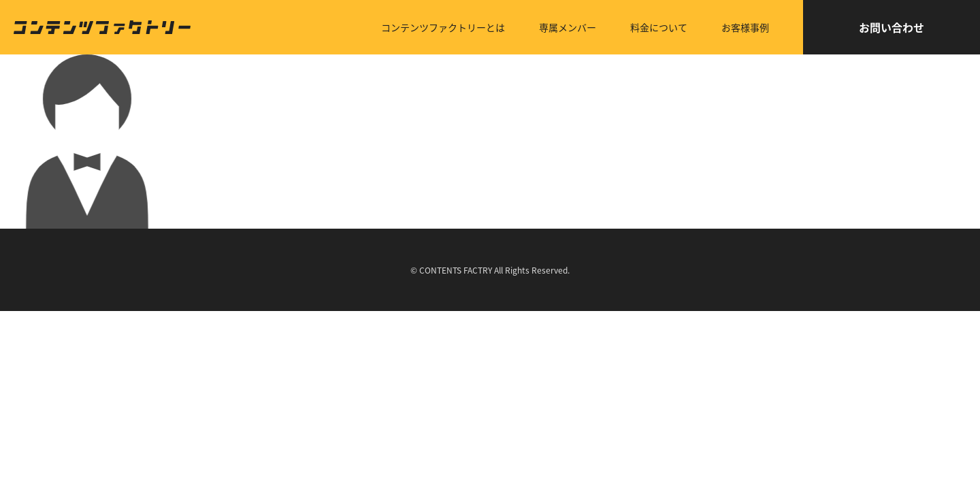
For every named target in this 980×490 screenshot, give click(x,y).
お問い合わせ (892, 27)
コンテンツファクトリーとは (443, 27)
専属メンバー (568, 27)
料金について (659, 27)
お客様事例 (745, 27)
